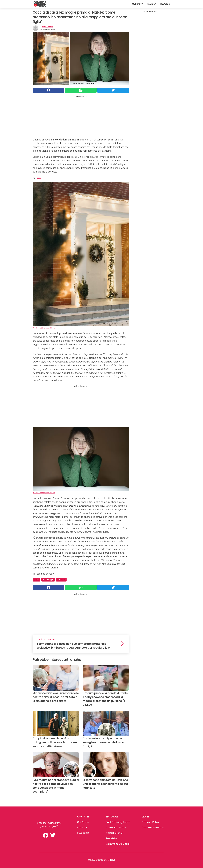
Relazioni (165, 4)
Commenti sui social (118, 844)
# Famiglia (48, 580)
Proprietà (111, 838)
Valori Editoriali (115, 833)
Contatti (82, 827)
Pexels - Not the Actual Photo (44, 328)
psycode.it (83, 833)
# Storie (61, 580)
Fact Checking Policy (118, 822)
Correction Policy (116, 827)
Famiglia (152, 4)
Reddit (39, 178)
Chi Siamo (83, 822)
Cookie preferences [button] (153, 827)
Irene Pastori (48, 27)
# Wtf (37, 580)
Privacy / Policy (150, 822)
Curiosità (138, 4)
